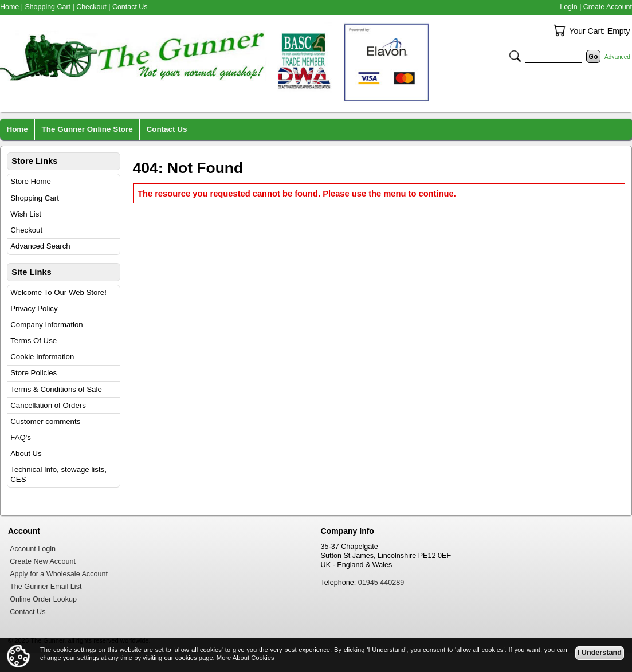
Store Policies (34, 373)
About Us (26, 453)
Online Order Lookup (43, 599)
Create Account (608, 7)
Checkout (26, 230)
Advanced (617, 57)
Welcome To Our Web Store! (58, 292)
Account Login (33, 549)
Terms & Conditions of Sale (56, 389)
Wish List (26, 214)
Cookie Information (42, 357)
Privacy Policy (34, 309)
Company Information (46, 325)
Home (9, 7)
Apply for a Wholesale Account (59, 574)
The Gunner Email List (46, 587)
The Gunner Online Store (87, 129)
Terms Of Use (34, 341)
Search (515, 56)
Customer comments (45, 421)
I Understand (600, 653)
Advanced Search (40, 246)
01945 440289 (381, 583)
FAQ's (21, 437)
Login (568, 7)
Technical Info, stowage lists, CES (58, 474)
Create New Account (43, 561)
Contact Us (130, 7)
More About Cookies (246, 658)
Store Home (31, 181)
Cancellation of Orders (48, 405)
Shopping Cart (35, 198)
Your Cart (559, 30)
